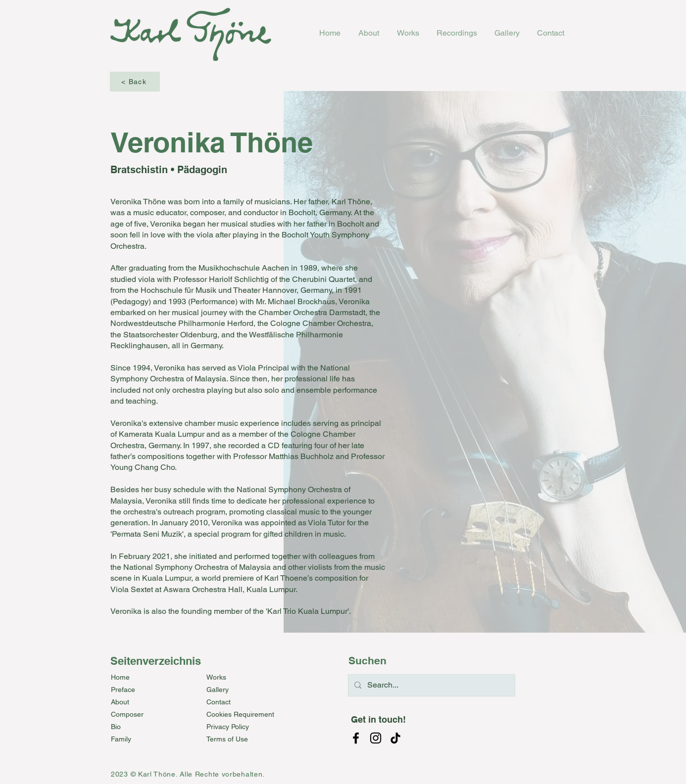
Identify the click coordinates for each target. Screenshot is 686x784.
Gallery (218, 690)
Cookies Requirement (240, 714)
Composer (127, 714)
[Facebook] (356, 738)
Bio (116, 727)
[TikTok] (395, 738)
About (120, 702)
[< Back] (135, 82)
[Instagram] (376, 738)
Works (216, 677)
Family (121, 739)
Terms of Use (227, 739)
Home (120, 677)
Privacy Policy (228, 727)
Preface (123, 690)
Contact (219, 702)
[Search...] (431, 685)
